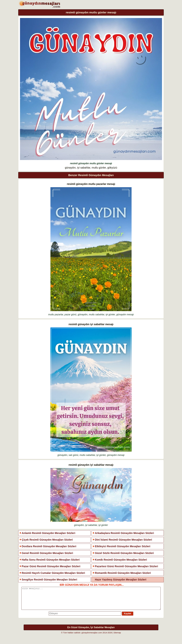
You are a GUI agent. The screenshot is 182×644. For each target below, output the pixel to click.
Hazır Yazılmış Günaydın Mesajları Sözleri (121, 580)
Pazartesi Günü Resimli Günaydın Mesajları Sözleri (126, 566)
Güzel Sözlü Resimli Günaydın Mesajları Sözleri (124, 553)
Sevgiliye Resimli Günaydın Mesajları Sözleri (49, 580)
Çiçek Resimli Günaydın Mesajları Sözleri (47, 540)
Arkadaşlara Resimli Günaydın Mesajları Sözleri (124, 533)
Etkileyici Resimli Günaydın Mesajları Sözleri (123, 546)
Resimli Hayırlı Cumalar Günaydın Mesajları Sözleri (53, 573)
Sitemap (117, 637)
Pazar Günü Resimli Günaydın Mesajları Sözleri (51, 566)
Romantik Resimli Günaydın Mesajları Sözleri (123, 573)
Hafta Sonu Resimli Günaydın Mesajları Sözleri (51, 560)
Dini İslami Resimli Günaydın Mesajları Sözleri (124, 540)
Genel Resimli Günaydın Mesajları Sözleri (47, 553)
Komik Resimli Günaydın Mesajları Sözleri (121, 560)
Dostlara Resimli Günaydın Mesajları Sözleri (49, 546)
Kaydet (128, 618)
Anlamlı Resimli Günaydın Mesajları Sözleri (49, 533)
